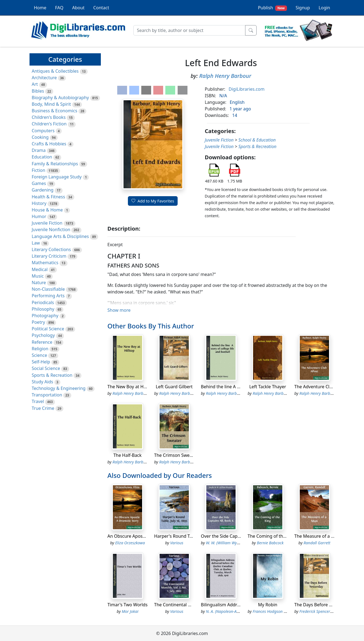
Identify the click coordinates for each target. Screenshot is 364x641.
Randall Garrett (317, 543)
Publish (272, 8)
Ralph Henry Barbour (225, 76)
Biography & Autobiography (60, 98)
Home (40, 8)
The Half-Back (127, 455)
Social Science (46, 368)
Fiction (39, 170)
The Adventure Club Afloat (321, 387)
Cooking (40, 137)
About (78, 8)
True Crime (43, 408)
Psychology (43, 335)
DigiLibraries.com (247, 89)
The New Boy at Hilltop (131, 387)
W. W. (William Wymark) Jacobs (233, 543)
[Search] (189, 30)
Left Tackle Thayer (268, 387)
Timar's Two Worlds (127, 605)
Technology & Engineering (59, 388)
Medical (40, 269)
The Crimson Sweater (176, 455)
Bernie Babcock (270, 543)
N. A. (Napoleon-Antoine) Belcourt (235, 611)
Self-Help (41, 362)
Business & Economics (55, 111)
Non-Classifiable (48, 289)
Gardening (43, 190)
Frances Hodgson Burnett (275, 611)
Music (38, 276)
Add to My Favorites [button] (153, 201)
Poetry (38, 322)
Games (39, 183)
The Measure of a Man (317, 536)
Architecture (44, 78)
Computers (43, 131)
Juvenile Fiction (47, 223)
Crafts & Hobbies (49, 144)
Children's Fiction (49, 124)
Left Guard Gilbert (174, 387)
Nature (39, 283)
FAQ (59, 8)
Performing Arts (48, 296)
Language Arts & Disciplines (60, 236)
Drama (39, 150)
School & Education (257, 140)
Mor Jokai (130, 611)
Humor (39, 216)
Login (324, 8)
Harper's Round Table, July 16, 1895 (190, 536)
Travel (38, 401)
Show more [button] (119, 310)
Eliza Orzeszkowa (130, 543)
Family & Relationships (55, 164)
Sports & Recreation (52, 375)
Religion (40, 349)
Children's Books (49, 117)
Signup (303, 8)
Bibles (38, 91)
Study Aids (42, 382)
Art (35, 84)
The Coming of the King (272, 536)
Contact (101, 8)
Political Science (48, 329)
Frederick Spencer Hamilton (323, 611)
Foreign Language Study (57, 177)
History (39, 203)
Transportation (47, 395)
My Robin (268, 605)
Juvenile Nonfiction (51, 230)
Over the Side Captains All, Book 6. (236, 536)
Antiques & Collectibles (55, 71)
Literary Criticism (49, 256)
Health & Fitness (48, 197)
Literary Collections (51, 249)
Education (42, 157)
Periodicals (43, 302)
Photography (45, 316)
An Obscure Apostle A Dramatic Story (145, 536)
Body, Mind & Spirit (51, 104)
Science (39, 355)
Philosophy (43, 309)
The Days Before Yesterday (322, 605)
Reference (42, 342)
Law (36, 243)
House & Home (47, 210)
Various (177, 543)
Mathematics (45, 263)
